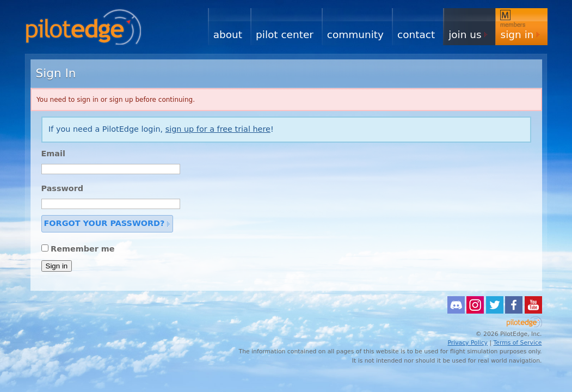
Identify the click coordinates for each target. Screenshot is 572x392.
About (228, 35)
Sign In (517, 35)
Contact (416, 35)
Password (63, 188)
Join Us (465, 35)
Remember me (83, 249)
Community (355, 35)
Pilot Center (285, 35)
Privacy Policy (468, 343)
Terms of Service (518, 343)
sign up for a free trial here (218, 129)
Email (53, 154)
